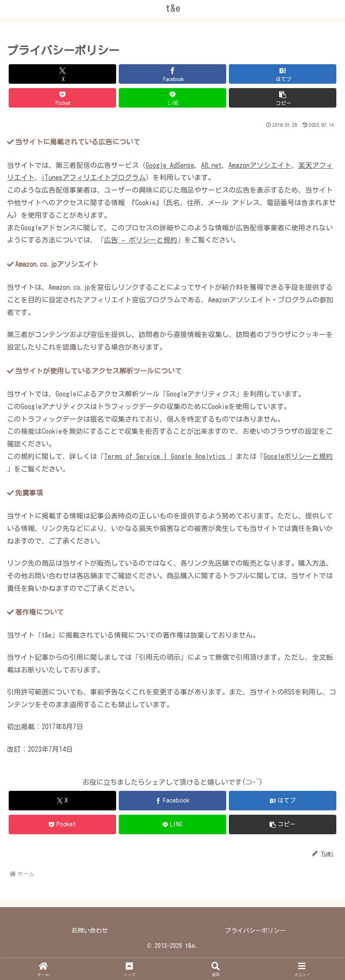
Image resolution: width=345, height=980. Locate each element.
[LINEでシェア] (172, 98)
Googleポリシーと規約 (298, 456)
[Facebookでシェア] (172, 74)
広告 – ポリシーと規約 (141, 240)
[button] (283, 98)
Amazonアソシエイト (260, 165)
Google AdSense (170, 165)
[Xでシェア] (62, 74)
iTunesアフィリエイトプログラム (94, 177)
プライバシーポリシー (255, 931)
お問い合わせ (90, 931)
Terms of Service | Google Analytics (166, 456)
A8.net (211, 165)
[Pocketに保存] (62, 98)
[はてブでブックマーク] (283, 74)
